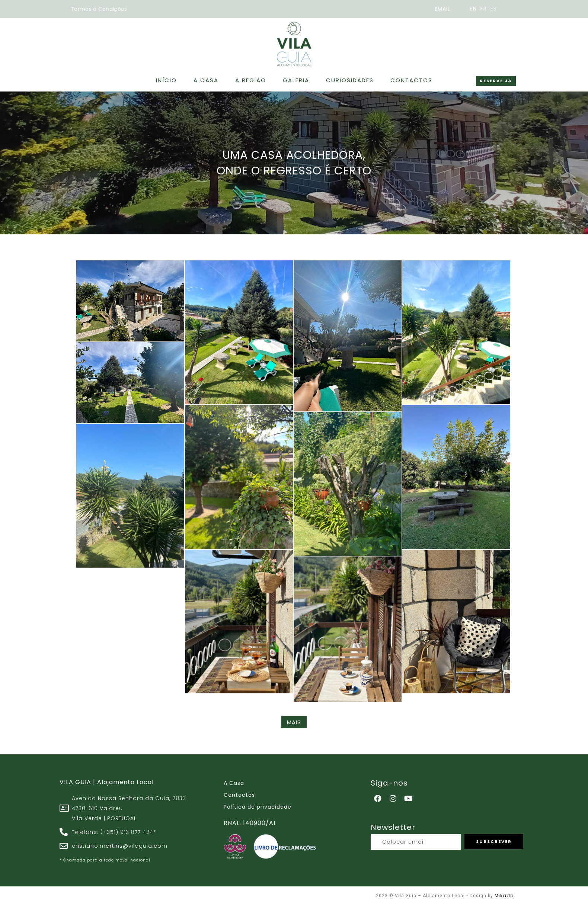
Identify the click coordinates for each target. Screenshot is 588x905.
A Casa (206, 75)
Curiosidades (350, 75)
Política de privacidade (258, 807)
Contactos (411, 75)
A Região (251, 75)
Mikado (504, 896)
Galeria (296, 75)
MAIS (294, 722)
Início (166, 75)
